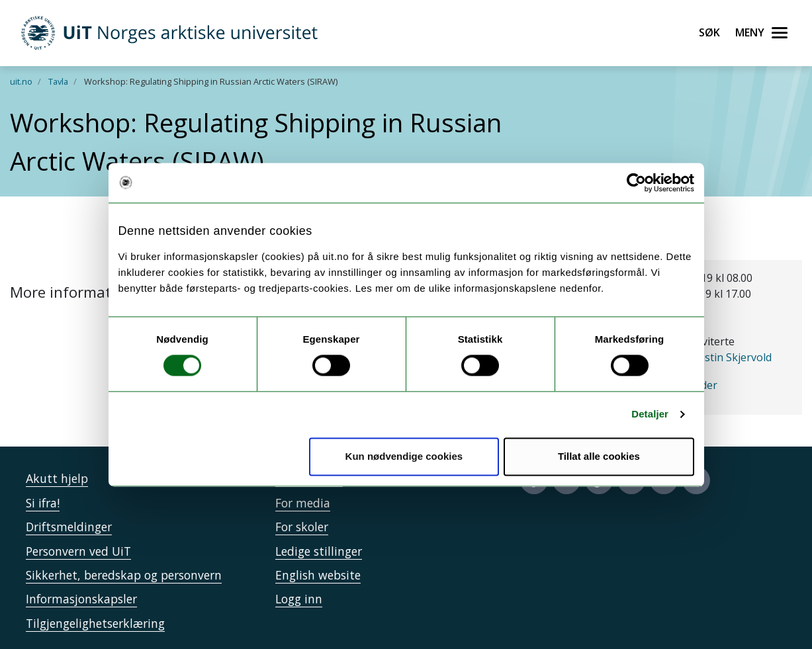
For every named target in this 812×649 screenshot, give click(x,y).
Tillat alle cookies (599, 456)
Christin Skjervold (728, 357)
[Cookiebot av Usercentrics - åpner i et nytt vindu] (636, 183)
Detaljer (650, 414)
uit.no (21, 81)
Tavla (58, 81)
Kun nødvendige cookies (404, 456)
